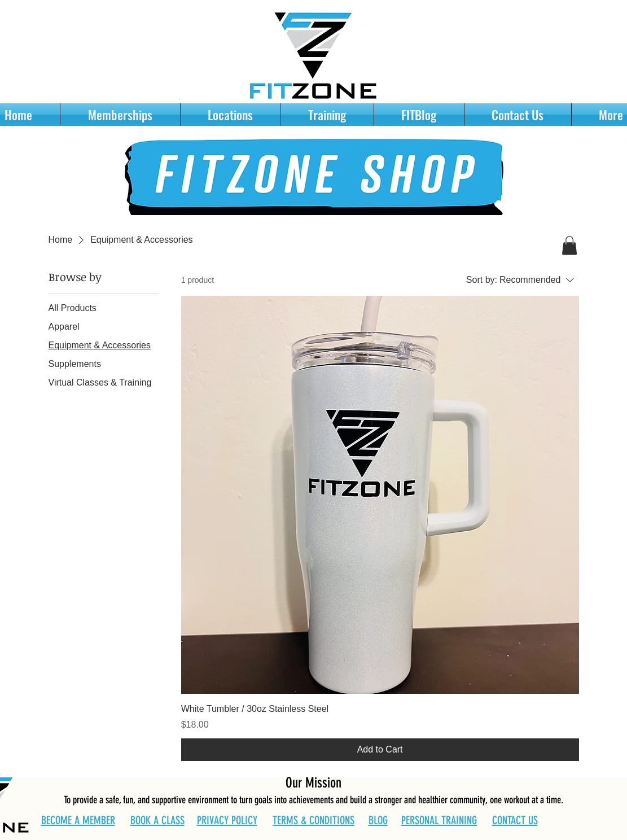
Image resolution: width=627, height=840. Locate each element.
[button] (569, 245)
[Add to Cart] (380, 750)
